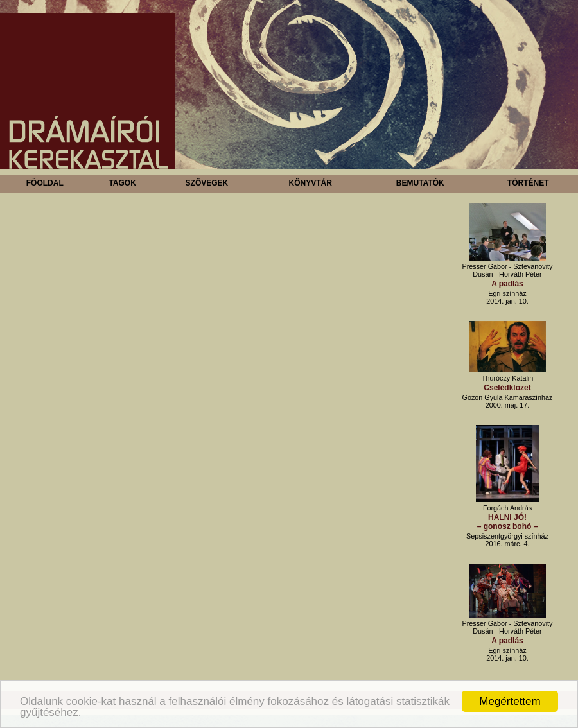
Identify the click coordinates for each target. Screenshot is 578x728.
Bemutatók (420, 183)
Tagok (122, 183)
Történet (528, 183)
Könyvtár (310, 183)
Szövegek (207, 183)
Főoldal (45, 183)
